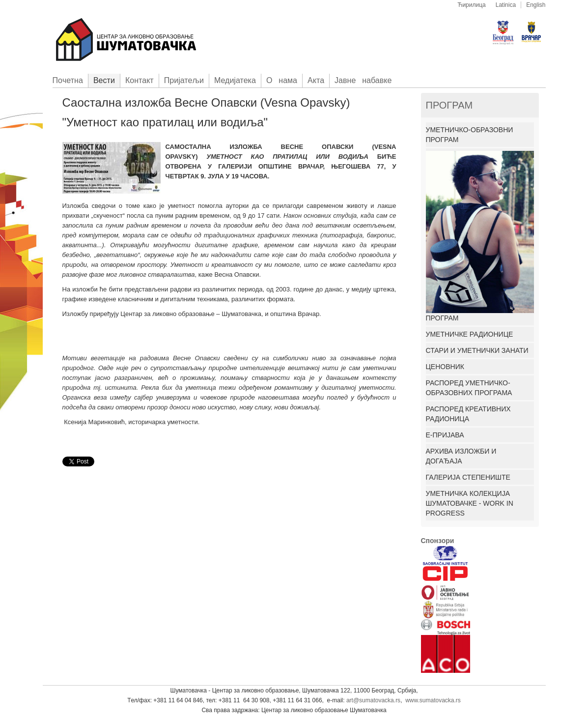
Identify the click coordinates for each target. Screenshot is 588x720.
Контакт (140, 80)
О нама (282, 80)
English (536, 5)
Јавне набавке (363, 80)
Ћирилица (472, 5)
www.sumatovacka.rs (433, 700)
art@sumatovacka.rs (373, 700)
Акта (316, 80)
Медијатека (235, 80)
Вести (104, 80)
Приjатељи (184, 80)
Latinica (506, 5)
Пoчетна (68, 80)
